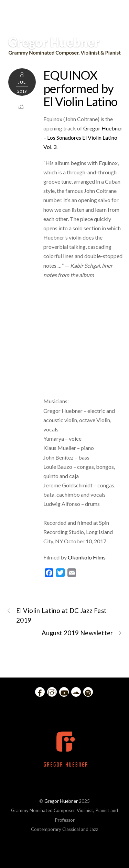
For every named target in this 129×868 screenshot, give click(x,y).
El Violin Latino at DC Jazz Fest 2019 (57, 615)
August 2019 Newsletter (82, 633)
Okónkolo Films (87, 557)
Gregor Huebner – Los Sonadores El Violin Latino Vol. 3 (83, 137)
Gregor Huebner (61, 801)
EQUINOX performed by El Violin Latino (80, 88)
